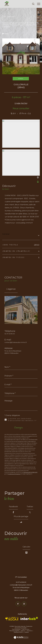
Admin (23, 631)
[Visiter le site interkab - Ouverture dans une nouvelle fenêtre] (29, 618)
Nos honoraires (16, 629)
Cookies (27, 632)
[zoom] (21, 121)
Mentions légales (14, 631)
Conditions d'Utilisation (14, 474)
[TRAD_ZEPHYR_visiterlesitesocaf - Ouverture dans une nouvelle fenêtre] (12, 619)
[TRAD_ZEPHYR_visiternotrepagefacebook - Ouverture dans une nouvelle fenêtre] (18, 604)
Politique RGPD (18, 632)
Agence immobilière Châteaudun (15, 23)
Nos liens (30, 631)
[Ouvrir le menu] (39, 4)
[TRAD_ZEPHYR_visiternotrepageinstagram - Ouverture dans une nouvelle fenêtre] (24, 604)
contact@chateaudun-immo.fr (16, 342)
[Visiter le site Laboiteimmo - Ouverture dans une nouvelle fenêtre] (21, 636)
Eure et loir (7, 25)
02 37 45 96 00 (10, 334)
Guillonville (18, 25)
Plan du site (26, 629)
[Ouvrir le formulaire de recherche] (33, 4)
